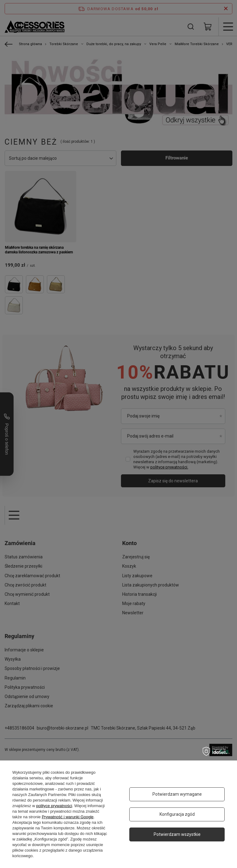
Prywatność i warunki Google (68, 817)
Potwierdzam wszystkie (177, 834)
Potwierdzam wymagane (177, 794)
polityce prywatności (54, 806)
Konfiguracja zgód (177, 814)
